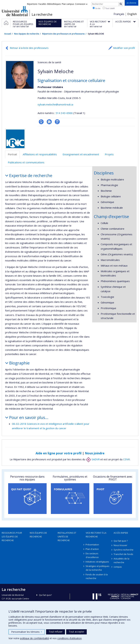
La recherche (42, 15)
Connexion (81, 4)
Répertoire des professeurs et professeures (63, 34)
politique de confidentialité (35, 638)
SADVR (93, 459)
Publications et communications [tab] (26, 162)
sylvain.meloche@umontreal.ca (55, 104)
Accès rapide (121, 533)
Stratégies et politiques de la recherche (98, 568)
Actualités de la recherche (121, 560)
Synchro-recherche (123, 550)
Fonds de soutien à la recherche (97, 576)
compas (118, 567)
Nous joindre (95, 453)
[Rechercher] (121, 4)
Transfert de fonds (123, 554)
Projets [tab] (109, 154)
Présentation (92, 545)
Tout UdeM (109, 8)
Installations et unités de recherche (67, 537)
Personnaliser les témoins (27, 632)
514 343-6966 (64, 113)
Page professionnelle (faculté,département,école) (41, 122)
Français (119, 14)
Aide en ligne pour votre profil (59, 453)
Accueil (8, 34)
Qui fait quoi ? (121, 541)
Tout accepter (76, 632)
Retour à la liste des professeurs (29, 48)
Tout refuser (56, 632)
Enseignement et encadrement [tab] (81, 154)
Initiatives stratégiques (97, 562)
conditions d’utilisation (69, 638)
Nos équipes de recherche (27, 34)
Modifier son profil (124, 48)
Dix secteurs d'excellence (92, 555)
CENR (126, 459)
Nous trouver (120, 545)
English (132, 14)
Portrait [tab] (12, 154)
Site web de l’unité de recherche (49, 122)
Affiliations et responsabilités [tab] (40, 154)
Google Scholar (57, 122)
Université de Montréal (15, 11)
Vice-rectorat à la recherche (96, 535)
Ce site (96, 8)
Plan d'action (92, 549)
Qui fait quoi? (45, 595)
